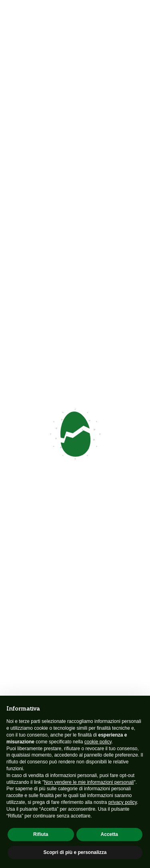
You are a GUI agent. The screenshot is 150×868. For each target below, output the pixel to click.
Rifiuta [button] (41, 834)
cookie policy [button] (98, 742)
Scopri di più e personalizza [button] (75, 852)
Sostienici (75, 459)
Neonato (17, 685)
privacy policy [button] (123, 802)
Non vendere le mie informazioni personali (89, 782)
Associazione (23, 666)
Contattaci (33, 95)
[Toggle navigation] (138, 16)
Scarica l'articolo (33, 304)
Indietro (20, 68)
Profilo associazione (32, 676)
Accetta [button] (109, 834)
